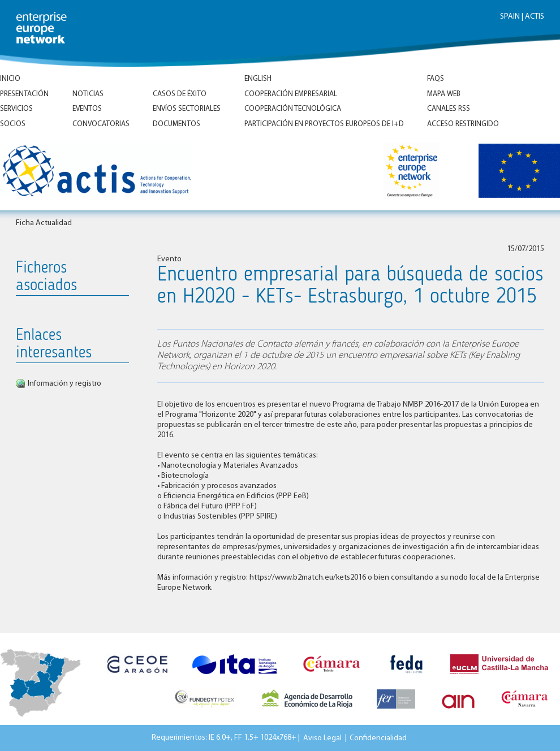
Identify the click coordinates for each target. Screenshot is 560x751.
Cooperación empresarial (291, 94)
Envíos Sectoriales (187, 109)
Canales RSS (449, 109)
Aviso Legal (322, 738)
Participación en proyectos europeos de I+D (324, 124)
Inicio (10, 79)
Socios (13, 124)
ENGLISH (258, 79)
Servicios (16, 109)
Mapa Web (444, 94)
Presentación (24, 94)
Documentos (176, 124)
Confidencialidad (378, 738)
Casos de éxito (180, 94)
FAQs (436, 79)
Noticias (88, 94)
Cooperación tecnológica (293, 109)
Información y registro (64, 384)
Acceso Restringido (463, 124)
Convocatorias (101, 124)
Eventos (87, 109)
